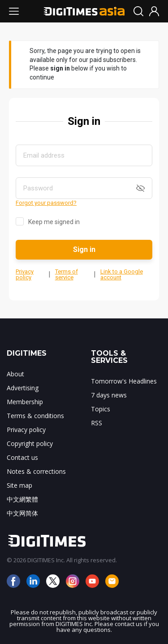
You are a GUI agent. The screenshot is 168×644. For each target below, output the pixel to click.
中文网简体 (22, 513)
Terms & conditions (35, 416)
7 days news (109, 395)
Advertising (23, 388)
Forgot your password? (46, 203)
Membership (25, 402)
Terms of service (67, 274)
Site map (19, 485)
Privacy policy (25, 274)
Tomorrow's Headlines (124, 381)
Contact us (22, 457)
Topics (101, 409)
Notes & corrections (36, 471)
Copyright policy (30, 443)
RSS (97, 423)
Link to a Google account (122, 274)
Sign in (84, 249)
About (15, 374)
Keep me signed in (54, 222)
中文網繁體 (22, 499)
